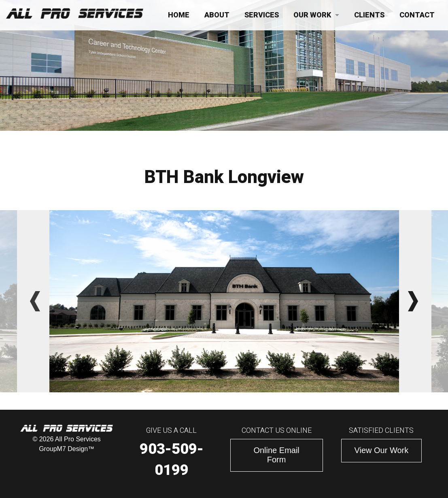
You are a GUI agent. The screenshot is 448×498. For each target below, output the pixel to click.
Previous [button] (35, 301)
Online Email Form (276, 455)
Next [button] (413, 301)
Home (179, 15)
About (217, 15)
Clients (369, 15)
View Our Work (382, 450)
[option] (224, 301)
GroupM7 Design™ (67, 449)
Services (262, 15)
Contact (417, 15)
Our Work (312, 15)
